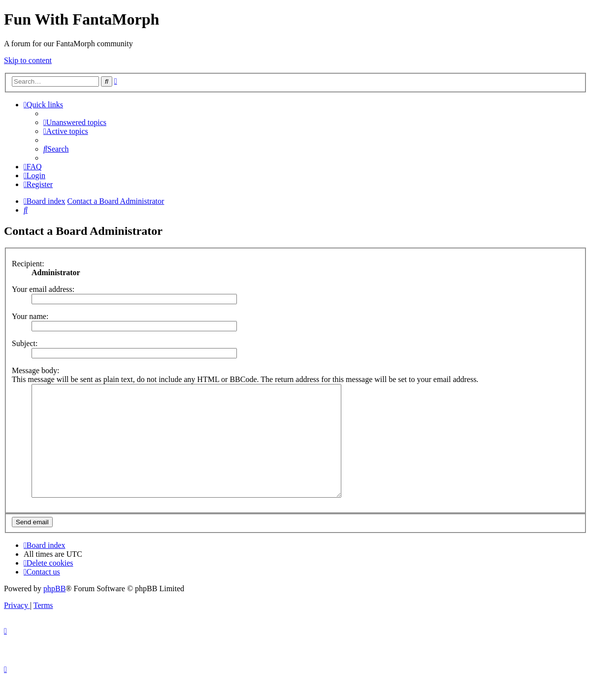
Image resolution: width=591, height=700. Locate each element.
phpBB (54, 611)
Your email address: (43, 289)
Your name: (30, 316)
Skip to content (28, 60)
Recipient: (28, 264)
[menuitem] (75, 122)
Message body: (35, 370)
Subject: (25, 343)
